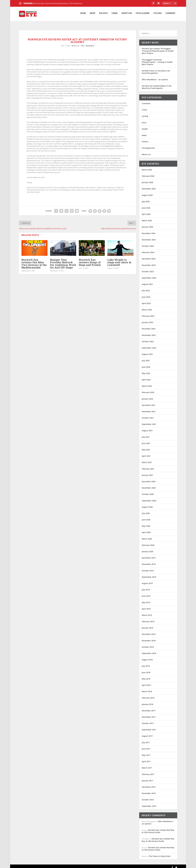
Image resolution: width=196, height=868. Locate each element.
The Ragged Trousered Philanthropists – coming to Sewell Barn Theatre (157, 60)
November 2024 (149, 237)
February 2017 (148, 772)
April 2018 (146, 683)
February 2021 (148, 466)
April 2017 (146, 759)
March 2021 (147, 460)
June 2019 (146, 594)
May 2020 (146, 524)
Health (145, 126)
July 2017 (146, 740)
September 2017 (149, 727)
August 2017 (147, 734)
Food (144, 120)
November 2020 (149, 485)
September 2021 (149, 422)
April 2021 (146, 454)
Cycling (157, 15)
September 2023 (149, 275)
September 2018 (149, 651)
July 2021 (146, 435)
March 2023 (147, 307)
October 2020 (148, 492)
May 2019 (146, 600)
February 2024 (148, 250)
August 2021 (147, 428)
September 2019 (149, 575)
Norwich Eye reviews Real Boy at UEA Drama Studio (158, 829)
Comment (170, 15)
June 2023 (146, 294)
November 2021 (149, 409)
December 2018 (149, 632)
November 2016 (149, 791)
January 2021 (147, 473)
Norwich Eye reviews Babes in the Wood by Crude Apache (157, 85)
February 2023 (148, 314)
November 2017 (149, 714)
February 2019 (148, 619)
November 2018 (149, 638)
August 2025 (147, 193)
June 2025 (146, 205)
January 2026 (147, 180)
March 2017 (147, 765)
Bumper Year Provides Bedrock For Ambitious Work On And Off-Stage (63, 261)
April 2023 (146, 301)
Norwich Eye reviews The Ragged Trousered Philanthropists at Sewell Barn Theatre (158, 48)
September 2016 (149, 804)
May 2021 (146, 447)
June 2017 (146, 746)
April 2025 (146, 212)
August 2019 (147, 581)
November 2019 (149, 562)
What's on (75, 43)
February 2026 (148, 174)
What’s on (127, 15)
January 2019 (147, 625)
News (93, 15)
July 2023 (146, 288)
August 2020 (147, 505)
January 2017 (147, 778)
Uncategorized (148, 145)
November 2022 (149, 333)
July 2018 (146, 664)
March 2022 (147, 384)
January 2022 (147, 396)
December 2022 (149, 326)
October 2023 (148, 269)
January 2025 (147, 224)
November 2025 (149, 186)
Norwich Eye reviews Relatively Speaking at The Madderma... (58, 3)
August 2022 (147, 352)
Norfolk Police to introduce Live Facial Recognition (156, 69)
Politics (103, 15)
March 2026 (147, 167)
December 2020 (149, 479)
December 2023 (149, 256)
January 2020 (147, 549)
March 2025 (147, 218)
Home (83, 15)
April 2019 (146, 606)
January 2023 (147, 320)
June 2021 (146, 441)
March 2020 (147, 536)
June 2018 (146, 670)
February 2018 (148, 695)
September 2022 (149, 345)
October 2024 (148, 244)
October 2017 (148, 721)
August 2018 (147, 657)
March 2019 (147, 613)
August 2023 (147, 282)
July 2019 (146, 587)
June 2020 (146, 517)
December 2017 (149, 708)
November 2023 (149, 263)
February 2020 (148, 543)
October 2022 (148, 339)
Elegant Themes (37, 865)
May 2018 (146, 676)
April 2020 (146, 530)
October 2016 (148, 797)
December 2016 (149, 784)
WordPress (61, 865)
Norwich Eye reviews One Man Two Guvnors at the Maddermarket (34, 261)
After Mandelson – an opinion (155, 77)
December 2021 (149, 403)
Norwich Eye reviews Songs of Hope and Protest (90, 260)
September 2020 (149, 498)
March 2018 (147, 689)
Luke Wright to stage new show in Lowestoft (119, 260)
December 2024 (149, 231)
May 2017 (146, 753)
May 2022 (146, 371)
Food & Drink (143, 15)
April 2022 (146, 377)
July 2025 (146, 199)
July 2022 (146, 358)
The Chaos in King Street (160, 854)
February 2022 (148, 390)
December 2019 (149, 555)
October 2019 (148, 568)
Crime (115, 15)
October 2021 (148, 415)
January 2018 (147, 702)
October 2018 (148, 644)
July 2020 (146, 511)
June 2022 (146, 365)
